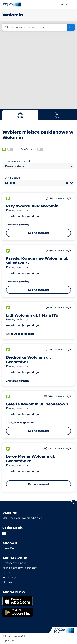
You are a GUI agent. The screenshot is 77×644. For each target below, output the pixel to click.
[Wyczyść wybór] (67, 183)
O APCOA (8, 548)
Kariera (7, 573)
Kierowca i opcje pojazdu (18, 161)
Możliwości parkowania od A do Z (22, 518)
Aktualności (10, 582)
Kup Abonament (39, 233)
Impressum (8, 641)
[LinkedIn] (4, 533)
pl (64, 5)
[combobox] (38, 166)
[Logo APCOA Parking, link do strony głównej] (12, 5)
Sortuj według (12, 178)
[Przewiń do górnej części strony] (73, 501)
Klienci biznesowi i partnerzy (20, 568)
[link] (22, 216)
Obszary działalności (14, 563)
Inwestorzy (9, 577)
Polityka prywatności (14, 636)
